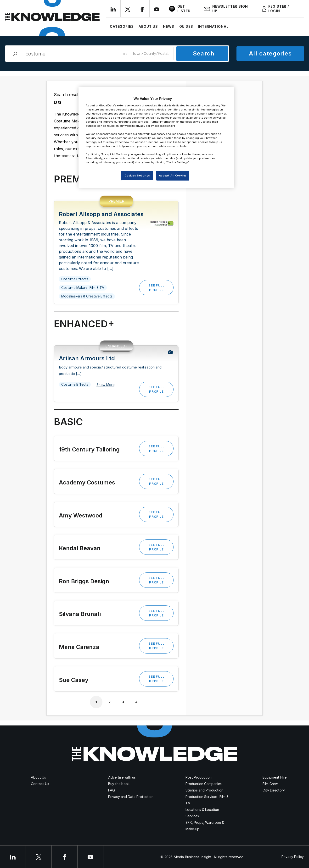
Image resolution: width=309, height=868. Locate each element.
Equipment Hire (275, 777)
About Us (148, 26)
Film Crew (270, 784)
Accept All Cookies (173, 176)
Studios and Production (204, 790)
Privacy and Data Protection (131, 797)
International (213, 26)
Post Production (199, 777)
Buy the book (119, 784)
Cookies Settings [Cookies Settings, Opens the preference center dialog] (137, 176)
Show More (105, 385)
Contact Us (40, 784)
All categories (270, 53)
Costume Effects (75, 279)
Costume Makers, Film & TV (83, 288)
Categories (122, 26)
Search (204, 53)
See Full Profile (156, 288)
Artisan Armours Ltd (87, 358)
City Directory (274, 790)
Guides (186, 26)
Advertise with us (122, 777)
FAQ (112, 790)
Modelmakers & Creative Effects (87, 296)
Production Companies (204, 784)
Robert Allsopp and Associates (101, 214)
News (169, 26)
